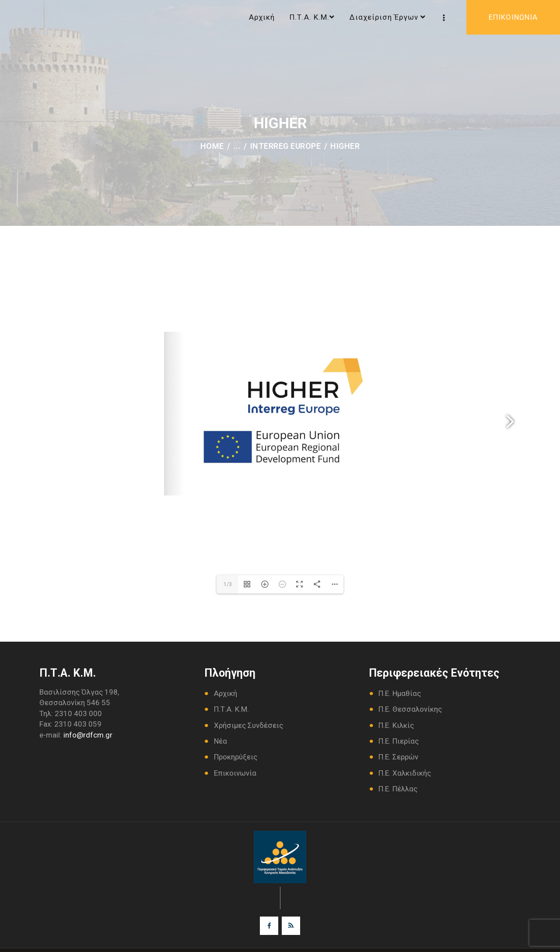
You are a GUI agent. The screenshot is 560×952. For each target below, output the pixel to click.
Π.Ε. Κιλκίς (396, 725)
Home (212, 146)
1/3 (228, 584)
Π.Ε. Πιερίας (399, 741)
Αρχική (226, 693)
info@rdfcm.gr (88, 735)
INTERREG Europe (286, 146)
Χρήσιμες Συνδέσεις (248, 725)
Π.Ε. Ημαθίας (400, 693)
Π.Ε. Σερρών (398, 757)
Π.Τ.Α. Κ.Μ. (231, 709)
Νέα (220, 741)
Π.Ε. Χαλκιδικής (405, 773)
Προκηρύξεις (236, 757)
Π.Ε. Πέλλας (398, 789)
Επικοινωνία (235, 773)
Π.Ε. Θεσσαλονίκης (410, 709)
